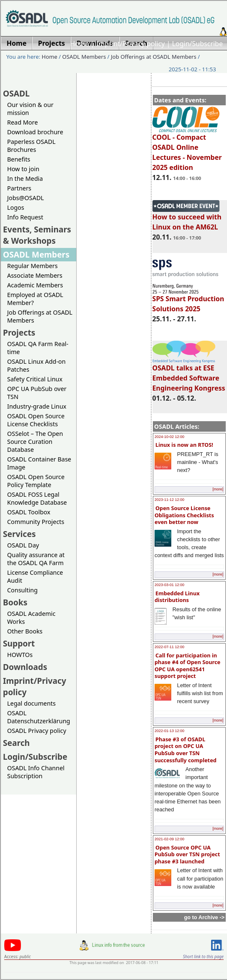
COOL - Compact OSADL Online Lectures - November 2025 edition (187, 149)
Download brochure (35, 132)
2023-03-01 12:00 (169, 585)
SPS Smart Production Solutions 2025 (188, 300)
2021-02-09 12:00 (169, 839)
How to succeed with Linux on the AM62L (187, 218)
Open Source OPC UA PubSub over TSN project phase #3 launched (187, 854)
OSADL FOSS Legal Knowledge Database (37, 498)
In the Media (25, 179)
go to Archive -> (204, 917)
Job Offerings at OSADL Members (154, 57)
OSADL (16, 93)
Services (19, 534)
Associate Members (35, 275)
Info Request (25, 217)
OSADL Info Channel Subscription (36, 772)
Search (16, 743)
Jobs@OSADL (26, 198)
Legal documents (31, 703)
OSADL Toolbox (29, 512)
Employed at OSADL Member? (35, 299)
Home (80, 44)
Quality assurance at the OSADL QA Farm (36, 559)
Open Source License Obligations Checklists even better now (184, 515)
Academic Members (35, 285)
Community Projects (36, 522)
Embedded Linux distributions (177, 597)
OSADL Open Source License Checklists (36, 420)
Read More (22, 122)
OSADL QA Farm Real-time (38, 348)
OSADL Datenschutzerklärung (39, 717)
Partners (19, 188)
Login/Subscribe (197, 44)
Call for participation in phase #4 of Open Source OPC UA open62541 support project (187, 666)
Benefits (19, 159)
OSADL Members (84, 57)
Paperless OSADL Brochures (31, 146)
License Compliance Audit (35, 576)
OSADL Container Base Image (39, 463)
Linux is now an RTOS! (184, 445)
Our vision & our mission (30, 109)
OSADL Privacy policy (37, 731)
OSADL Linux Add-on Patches (36, 365)
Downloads (25, 667)
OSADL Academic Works (31, 618)
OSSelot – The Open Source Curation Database (35, 442)
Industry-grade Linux (37, 406)
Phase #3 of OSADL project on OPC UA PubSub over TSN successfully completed (186, 750)
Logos (16, 207)
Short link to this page (203, 957)
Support (19, 643)
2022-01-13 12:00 (169, 731)
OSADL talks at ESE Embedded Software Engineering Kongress (189, 374)
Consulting (22, 590)
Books (15, 602)
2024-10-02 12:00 (169, 437)
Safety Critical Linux (35, 379)
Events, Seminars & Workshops (37, 235)
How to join (23, 169)
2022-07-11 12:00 (169, 647)
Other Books (25, 631)
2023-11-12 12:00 (169, 500)
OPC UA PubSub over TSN (37, 393)
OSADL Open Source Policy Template (36, 481)
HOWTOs (20, 655)
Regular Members (32, 266)
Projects (19, 332)
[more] (218, 489)
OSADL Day (23, 545)
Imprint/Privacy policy (131, 44)
